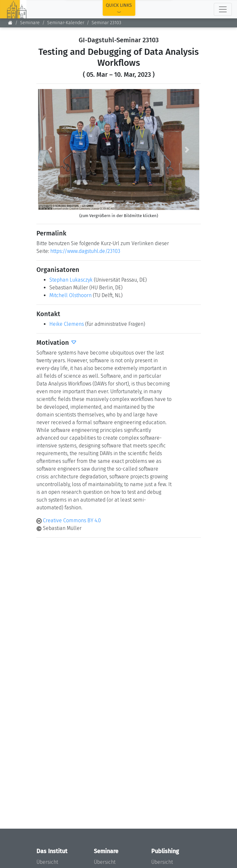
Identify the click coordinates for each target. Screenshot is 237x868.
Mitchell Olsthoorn (70, 295)
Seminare (30, 23)
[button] (50, 150)
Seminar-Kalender (66, 23)
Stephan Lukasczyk (71, 280)
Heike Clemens (67, 324)
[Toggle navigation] (223, 9)
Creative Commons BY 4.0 (69, 520)
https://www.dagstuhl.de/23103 (85, 251)
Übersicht (47, 862)
